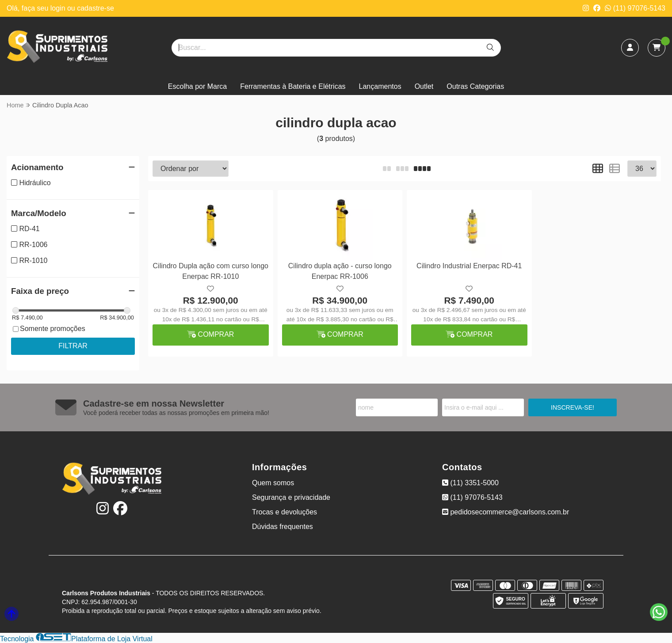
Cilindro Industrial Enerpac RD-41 (469, 266)
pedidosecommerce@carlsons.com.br (506, 512)
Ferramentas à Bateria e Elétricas (293, 86)
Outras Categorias (475, 86)
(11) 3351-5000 (470, 483)
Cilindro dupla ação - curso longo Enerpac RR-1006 (340, 271)
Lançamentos (380, 86)
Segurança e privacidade (291, 497)
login (59, 8)
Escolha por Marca (197, 86)
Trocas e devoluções (284, 512)
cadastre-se (95, 8)
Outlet (424, 86)
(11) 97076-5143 (635, 8)
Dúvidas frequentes (283, 527)
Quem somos (273, 483)
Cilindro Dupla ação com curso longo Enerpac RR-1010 (211, 271)
